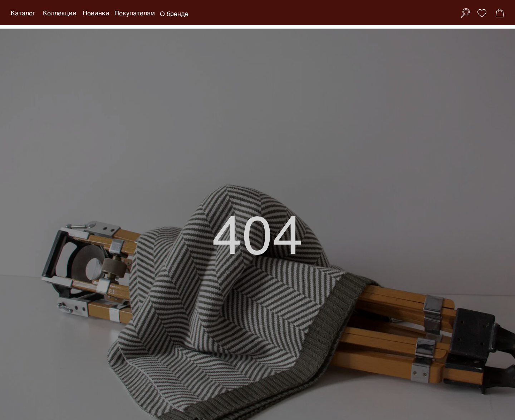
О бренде (174, 14)
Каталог (23, 13)
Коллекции (60, 13)
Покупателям (135, 13)
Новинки (96, 13)
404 (258, 233)
